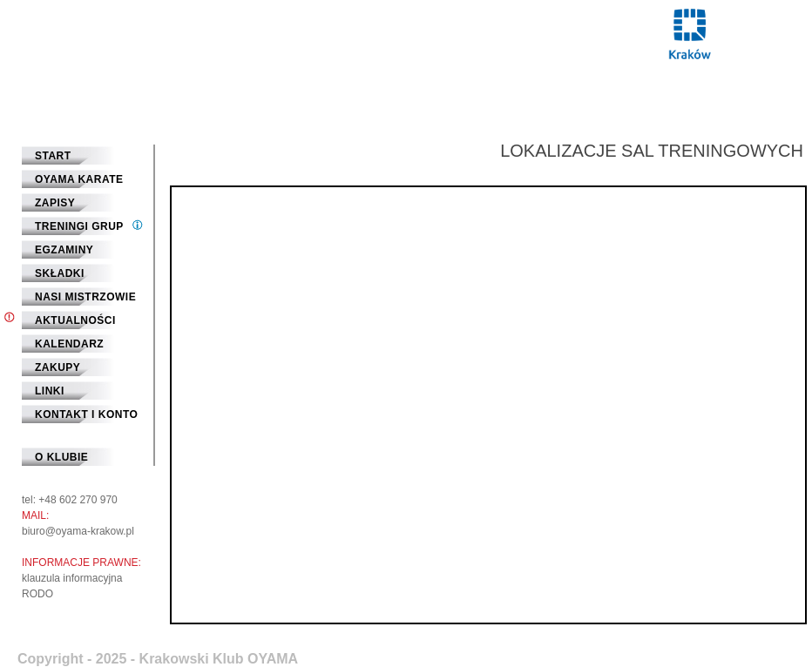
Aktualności (75, 320)
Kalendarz (69, 344)
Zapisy (55, 203)
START (53, 156)
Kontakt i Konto (86, 414)
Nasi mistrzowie (85, 297)
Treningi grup (79, 226)
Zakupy (58, 367)
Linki (50, 391)
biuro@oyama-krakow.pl (78, 531)
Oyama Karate (79, 179)
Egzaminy (64, 250)
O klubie (61, 457)
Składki (60, 273)
